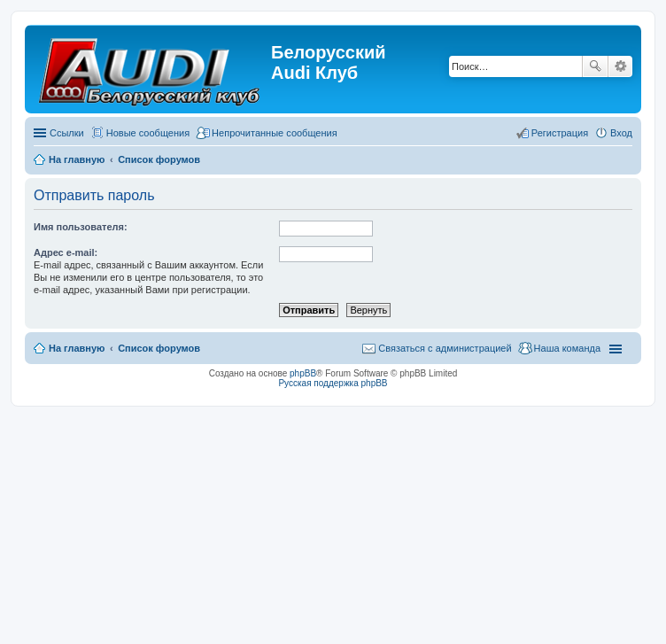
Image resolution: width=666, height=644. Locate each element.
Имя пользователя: (81, 227)
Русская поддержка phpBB (333, 383)
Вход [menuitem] (621, 133)
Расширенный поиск (620, 66)
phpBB (303, 373)
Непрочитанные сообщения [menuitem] (275, 133)
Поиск (595, 66)
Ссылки (67, 133)
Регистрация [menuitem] (560, 133)
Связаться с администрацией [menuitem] (445, 348)
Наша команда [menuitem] (567, 348)
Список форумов (159, 348)
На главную (77, 348)
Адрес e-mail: (66, 252)
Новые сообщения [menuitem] (148, 133)
